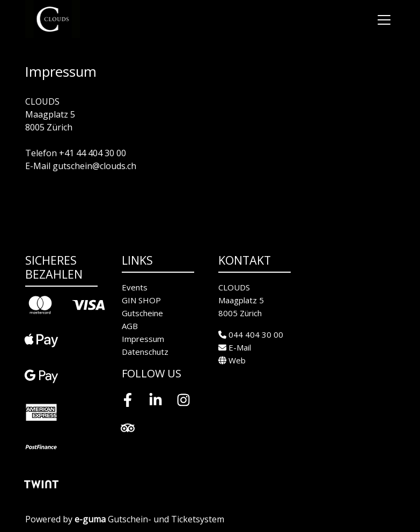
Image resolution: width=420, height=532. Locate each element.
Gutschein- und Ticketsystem (149, 519)
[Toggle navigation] (384, 19)
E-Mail (235, 347)
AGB (130, 326)
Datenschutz (145, 352)
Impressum (143, 339)
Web (232, 360)
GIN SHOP (141, 300)
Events (135, 287)
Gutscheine (142, 313)
